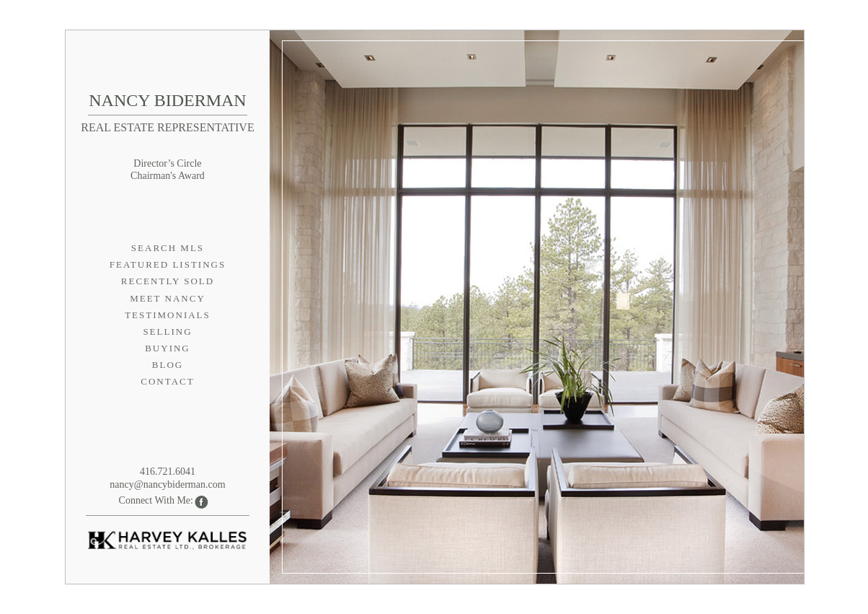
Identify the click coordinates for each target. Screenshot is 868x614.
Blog (168, 365)
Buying (168, 348)
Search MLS (168, 248)
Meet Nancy (168, 298)
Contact (167, 381)
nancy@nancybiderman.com (167, 484)
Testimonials (168, 315)
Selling (167, 332)
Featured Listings (168, 264)
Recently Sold (168, 281)
